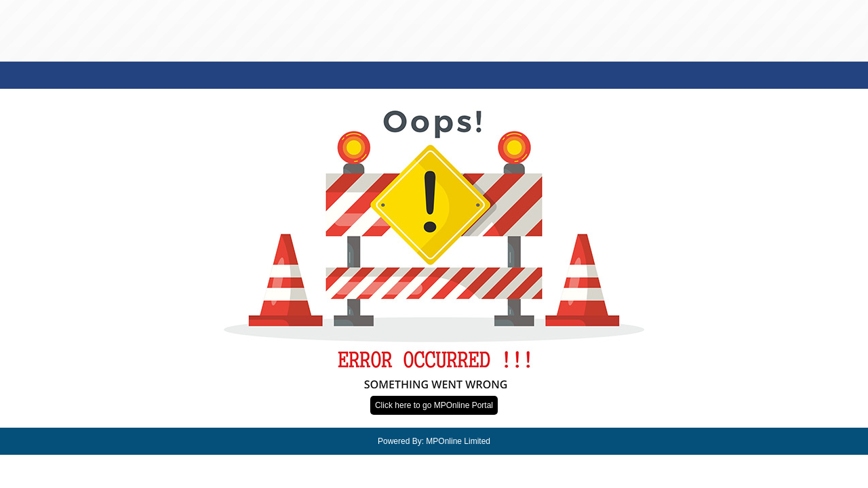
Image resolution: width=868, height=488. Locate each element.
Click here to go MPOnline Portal (434, 405)
